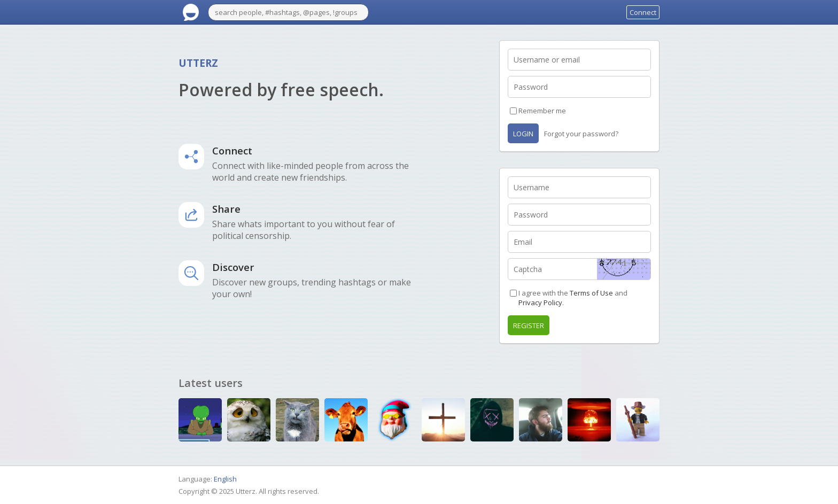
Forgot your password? (581, 134)
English (225, 479)
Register (529, 325)
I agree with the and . (573, 298)
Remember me (542, 111)
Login (523, 134)
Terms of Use (591, 293)
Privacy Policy (540, 303)
